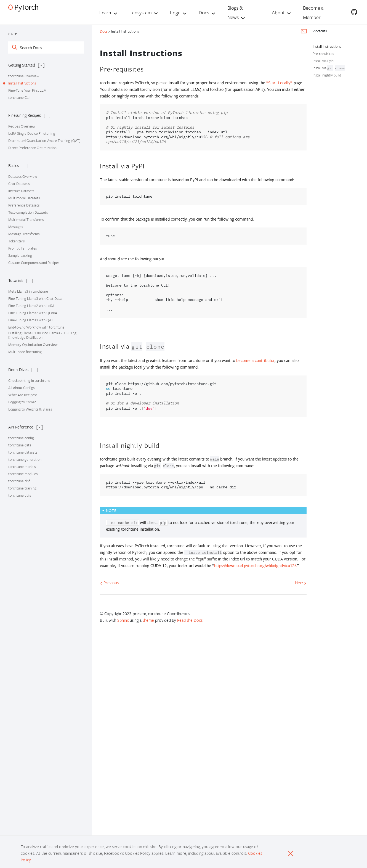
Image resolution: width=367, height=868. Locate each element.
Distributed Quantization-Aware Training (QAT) (44, 141)
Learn (105, 12)
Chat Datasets (19, 184)
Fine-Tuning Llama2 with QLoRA (33, 313)
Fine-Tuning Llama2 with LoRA (31, 306)
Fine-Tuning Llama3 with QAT (31, 320)
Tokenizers (16, 241)
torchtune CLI (19, 97)
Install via (329, 68)
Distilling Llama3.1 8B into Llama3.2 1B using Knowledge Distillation (42, 335)
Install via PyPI (323, 61)
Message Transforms (24, 234)
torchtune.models (22, 467)
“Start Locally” (279, 83)
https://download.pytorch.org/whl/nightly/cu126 (255, 566)
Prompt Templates (22, 248)
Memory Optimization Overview (33, 345)
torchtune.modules (23, 474)
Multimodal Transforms (26, 219)
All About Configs (21, 388)
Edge (175, 12)
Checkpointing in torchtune (29, 380)
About (278, 12)
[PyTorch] (23, 8)
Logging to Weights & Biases (30, 409)
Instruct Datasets (21, 191)
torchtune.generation (25, 459)
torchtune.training (22, 488)
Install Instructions (22, 83)
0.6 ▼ (13, 34)
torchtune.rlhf (19, 481)
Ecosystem (141, 12)
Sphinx (123, 620)
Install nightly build (327, 75)
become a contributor (255, 360)
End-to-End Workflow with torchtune (36, 327)
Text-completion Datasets (28, 212)
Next (301, 583)
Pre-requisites (323, 54)
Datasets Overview (23, 176)
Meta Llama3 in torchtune (28, 291)
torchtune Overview (24, 76)
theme (148, 620)
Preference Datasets (24, 205)
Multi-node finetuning (25, 352)
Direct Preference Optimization (32, 148)
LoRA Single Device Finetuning (32, 133)
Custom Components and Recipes (34, 263)
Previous (109, 583)
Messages (16, 227)
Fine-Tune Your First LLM (27, 90)
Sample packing (20, 255)
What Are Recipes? (23, 395)
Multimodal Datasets (24, 198)
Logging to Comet (22, 402)
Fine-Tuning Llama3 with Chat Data (35, 298)
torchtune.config (21, 438)
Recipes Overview (22, 126)
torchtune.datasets (23, 452)
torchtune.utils (20, 495)
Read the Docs (190, 620)
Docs (204, 12)
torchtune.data (20, 445)
